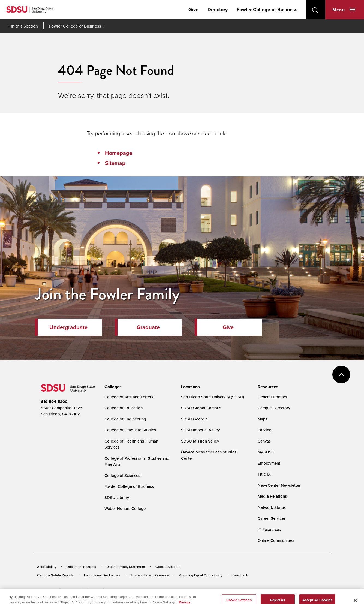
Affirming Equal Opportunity (201, 575)
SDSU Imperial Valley (200, 430)
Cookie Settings (168, 567)
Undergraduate (68, 327)
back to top (341, 375)
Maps (263, 419)
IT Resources (269, 529)
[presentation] (112, 387)
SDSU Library (117, 498)
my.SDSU (266, 452)
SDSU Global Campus (201, 408)
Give (193, 10)
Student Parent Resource (149, 575)
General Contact (272, 397)
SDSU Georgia (194, 419)
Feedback (240, 575)
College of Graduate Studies (130, 430)
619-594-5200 (54, 402)
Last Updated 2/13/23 (149, 590)
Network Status (272, 507)
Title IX (264, 474)
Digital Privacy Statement (126, 567)
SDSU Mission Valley (200, 441)
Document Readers (81, 567)
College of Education (124, 408)
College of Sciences (122, 475)
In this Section (24, 26)
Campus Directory (274, 408)
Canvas (264, 441)
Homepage (119, 153)
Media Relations (272, 496)
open (316, 10)
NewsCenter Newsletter (279, 485)
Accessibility (47, 567)
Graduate (148, 327)
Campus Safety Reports (55, 575)
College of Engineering (125, 419)
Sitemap (115, 163)
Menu (344, 10)
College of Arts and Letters (129, 397)
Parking (265, 430)
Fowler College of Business (267, 10)
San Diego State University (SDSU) (213, 397)
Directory (218, 10)
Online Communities (276, 540)
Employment (269, 463)
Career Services (272, 518)
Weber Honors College (125, 508)
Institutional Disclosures (102, 575)
